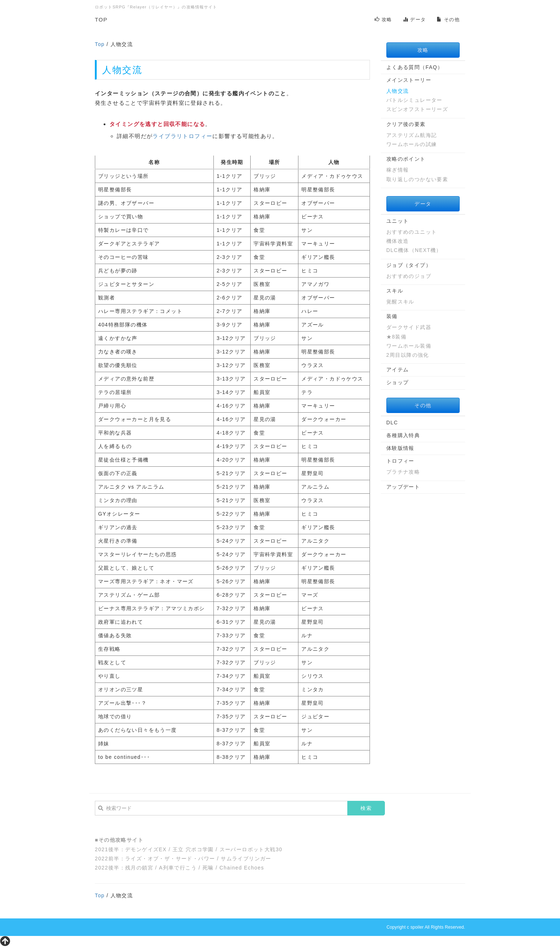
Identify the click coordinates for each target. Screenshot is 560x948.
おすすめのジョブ (409, 276)
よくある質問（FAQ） (415, 67)
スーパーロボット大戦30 (251, 849)
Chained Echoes (242, 868)
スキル (395, 291)
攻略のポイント (406, 159)
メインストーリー (409, 80)
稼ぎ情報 (398, 170)
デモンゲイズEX (146, 849)
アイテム (398, 370)
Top (100, 44)
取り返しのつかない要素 (417, 179)
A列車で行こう (178, 868)
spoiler (417, 927)
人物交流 (398, 91)
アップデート (403, 487)
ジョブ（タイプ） (409, 265)
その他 (448, 20)
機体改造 (398, 241)
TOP (101, 20)
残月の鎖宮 (139, 868)
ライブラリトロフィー (182, 136)
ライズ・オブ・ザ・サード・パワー (170, 859)
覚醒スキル (400, 302)
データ (415, 20)
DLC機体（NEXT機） (414, 250)
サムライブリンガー (246, 859)
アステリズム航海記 (412, 135)
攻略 (383, 20)
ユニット (398, 221)
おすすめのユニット (412, 232)
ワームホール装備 (409, 346)
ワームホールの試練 (412, 144)
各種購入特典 (403, 435)
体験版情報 (400, 448)
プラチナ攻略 (403, 472)
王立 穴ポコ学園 (193, 849)
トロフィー (400, 461)
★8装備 (396, 337)
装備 (392, 316)
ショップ (398, 382)
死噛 (208, 868)
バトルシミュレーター (414, 100)
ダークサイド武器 (409, 327)
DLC (392, 423)
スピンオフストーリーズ (417, 109)
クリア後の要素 (406, 124)
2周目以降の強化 (408, 355)
